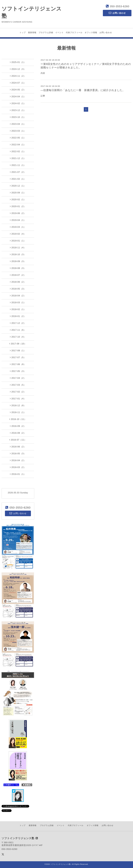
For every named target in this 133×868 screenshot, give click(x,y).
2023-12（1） (18, 110)
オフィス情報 (91, 32)
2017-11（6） (18, 330)
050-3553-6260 (120, 6)
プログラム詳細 (46, 32)
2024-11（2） (18, 76)
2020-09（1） (18, 193)
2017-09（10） (18, 344)
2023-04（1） (18, 124)
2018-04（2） (18, 296)
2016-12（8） (18, 405)
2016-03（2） (18, 467)
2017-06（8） (18, 364)
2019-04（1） (18, 220)
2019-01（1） (18, 241)
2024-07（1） (18, 83)
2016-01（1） (18, 474)
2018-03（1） (18, 302)
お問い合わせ (106, 32)
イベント (59, 32)
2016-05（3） (18, 453)
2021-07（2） (18, 172)
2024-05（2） (18, 90)
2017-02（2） (18, 392)
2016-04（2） (18, 460)
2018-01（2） (18, 316)
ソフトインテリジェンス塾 (61, 864)
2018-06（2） (18, 282)
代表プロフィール (74, 32)
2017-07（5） (18, 357)
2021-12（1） (18, 158)
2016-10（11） (18, 419)
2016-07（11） (18, 440)
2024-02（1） (18, 103)
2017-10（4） (18, 337)
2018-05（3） (18, 289)
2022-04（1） (18, 145)
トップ (23, 32)
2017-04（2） (18, 378)
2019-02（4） (18, 234)
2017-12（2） (18, 323)
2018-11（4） (18, 248)
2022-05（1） (18, 138)
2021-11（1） (18, 165)
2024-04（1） (18, 97)
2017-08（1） (18, 351)
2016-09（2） (18, 426)
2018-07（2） (18, 275)
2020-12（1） (18, 186)
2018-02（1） (18, 309)
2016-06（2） (18, 447)
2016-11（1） (18, 412)
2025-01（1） (18, 62)
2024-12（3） (18, 69)
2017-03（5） (18, 385)
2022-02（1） (18, 151)
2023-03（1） (18, 131)
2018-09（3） (18, 261)
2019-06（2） (18, 213)
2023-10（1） (18, 117)
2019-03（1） (18, 227)
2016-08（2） (18, 433)
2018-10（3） (18, 254)
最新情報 (32, 32)
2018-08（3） (18, 268)
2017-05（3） (18, 371)
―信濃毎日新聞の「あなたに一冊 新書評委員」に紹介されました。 (83, 90)
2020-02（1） (18, 199)
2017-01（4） (18, 399)
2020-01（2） (18, 206)
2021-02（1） (18, 179)
